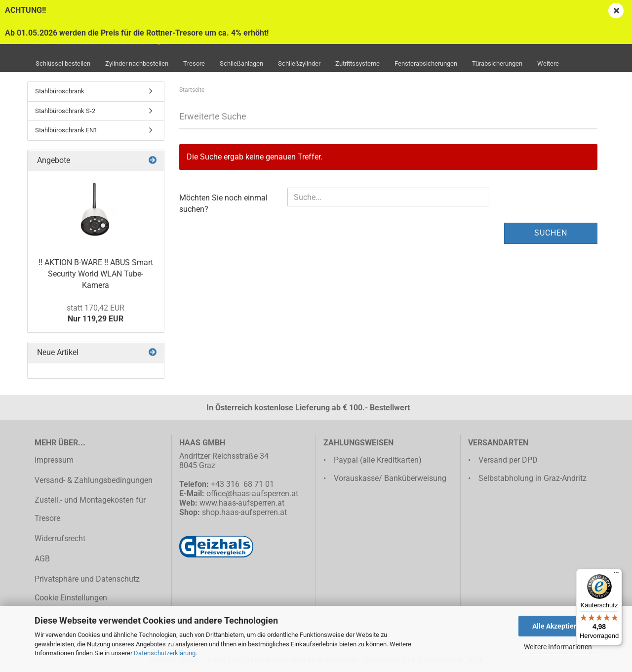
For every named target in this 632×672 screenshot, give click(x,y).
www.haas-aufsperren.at (242, 503)
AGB (42, 559)
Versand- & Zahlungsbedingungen (94, 480)
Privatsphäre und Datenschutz (87, 579)
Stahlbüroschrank (60, 91)
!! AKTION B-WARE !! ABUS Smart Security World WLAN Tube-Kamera (96, 274)
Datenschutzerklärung (165, 653)
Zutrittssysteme (357, 63)
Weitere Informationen (558, 647)
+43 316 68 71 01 (242, 484)
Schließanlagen (241, 63)
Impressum (54, 460)
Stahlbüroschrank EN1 (66, 130)
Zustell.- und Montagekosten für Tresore (90, 509)
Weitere (548, 63)
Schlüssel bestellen (63, 63)
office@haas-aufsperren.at (252, 494)
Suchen (551, 233)
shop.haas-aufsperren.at (244, 512)
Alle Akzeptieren (558, 626)
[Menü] (616, 575)
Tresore (194, 63)
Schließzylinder (299, 63)
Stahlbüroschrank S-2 (65, 111)
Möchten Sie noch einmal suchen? (223, 203)
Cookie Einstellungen (71, 598)
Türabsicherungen (497, 63)
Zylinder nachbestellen (137, 63)
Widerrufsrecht (60, 538)
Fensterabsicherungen (426, 63)
